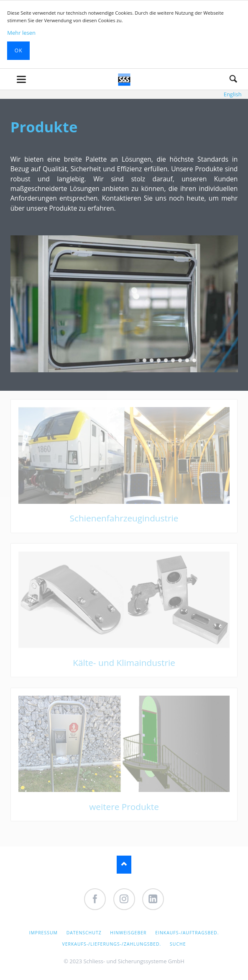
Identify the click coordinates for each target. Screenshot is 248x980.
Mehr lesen (21, 33)
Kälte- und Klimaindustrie (124, 663)
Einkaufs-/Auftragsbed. (187, 933)
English (233, 94)
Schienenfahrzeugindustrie (124, 518)
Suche (233, 79)
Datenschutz (84, 933)
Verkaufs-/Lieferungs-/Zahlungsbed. (111, 944)
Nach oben (124, 865)
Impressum (43, 933)
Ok (19, 50)
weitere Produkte (124, 807)
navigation (21, 79)
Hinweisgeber (128, 933)
